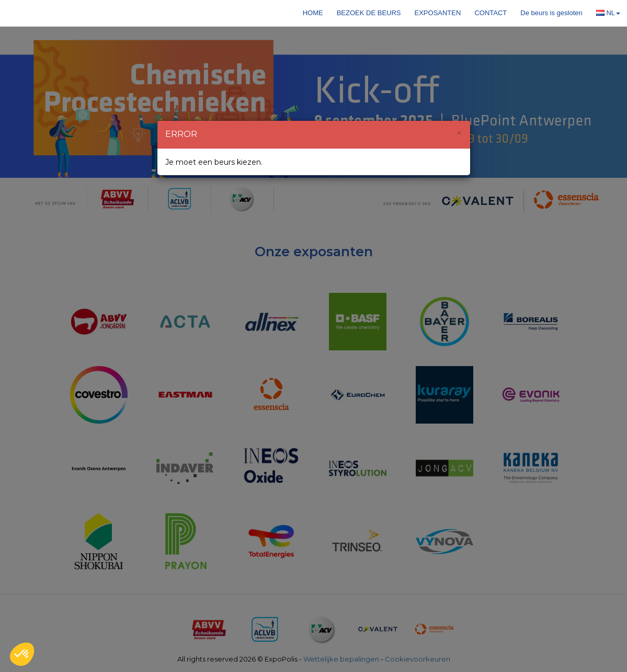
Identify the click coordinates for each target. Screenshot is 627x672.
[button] (22, 654)
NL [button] (608, 13)
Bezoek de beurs (369, 13)
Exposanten (438, 13)
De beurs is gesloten (551, 13)
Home (313, 13)
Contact (491, 13)
